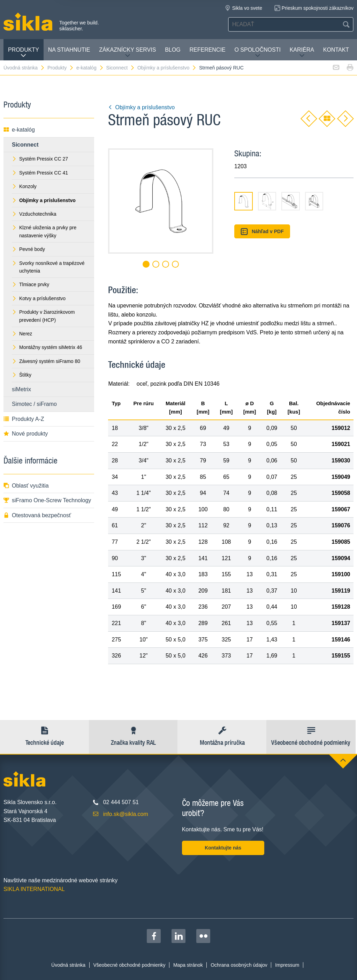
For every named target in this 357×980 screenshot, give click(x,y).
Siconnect (121, 68)
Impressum (287, 965)
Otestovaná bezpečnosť (37, 515)
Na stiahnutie (69, 50)
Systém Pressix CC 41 (40, 173)
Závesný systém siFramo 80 (46, 361)
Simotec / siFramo (34, 404)
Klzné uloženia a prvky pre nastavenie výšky (44, 231)
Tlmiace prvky (31, 284)
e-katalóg (90, 68)
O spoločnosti (257, 53)
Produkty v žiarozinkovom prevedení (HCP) (43, 316)
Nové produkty (26, 434)
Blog (173, 50)
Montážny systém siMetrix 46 (47, 347)
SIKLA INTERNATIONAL (34, 889)
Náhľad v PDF (262, 232)
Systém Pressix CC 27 (40, 159)
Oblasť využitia (26, 486)
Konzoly (24, 186)
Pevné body (28, 249)
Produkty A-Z (24, 419)
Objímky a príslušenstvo (167, 68)
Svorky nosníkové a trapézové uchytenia (48, 267)
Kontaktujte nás (223, 848)
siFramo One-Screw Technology (47, 500)
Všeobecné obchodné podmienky (130, 965)
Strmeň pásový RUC (221, 68)
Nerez (22, 334)
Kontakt (336, 50)
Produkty (24, 53)
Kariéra (302, 53)
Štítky (22, 375)
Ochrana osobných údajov (239, 965)
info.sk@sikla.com (126, 814)
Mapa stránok (188, 965)
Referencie (207, 50)
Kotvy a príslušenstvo (39, 298)
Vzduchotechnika (34, 214)
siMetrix (21, 389)
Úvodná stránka (24, 68)
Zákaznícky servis (127, 53)
